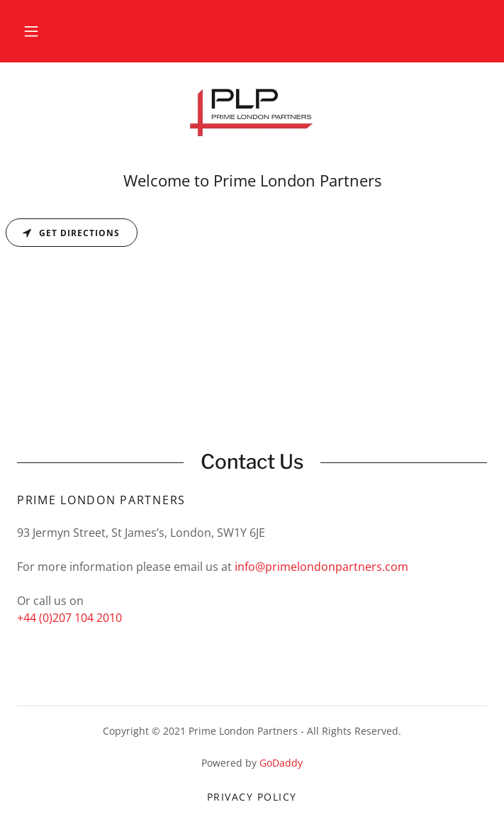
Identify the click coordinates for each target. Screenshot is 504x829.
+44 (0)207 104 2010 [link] (69, 618)
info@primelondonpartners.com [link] (321, 567)
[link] (252, 115)
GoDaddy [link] (281, 763)
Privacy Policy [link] (252, 797)
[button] (31, 31)
